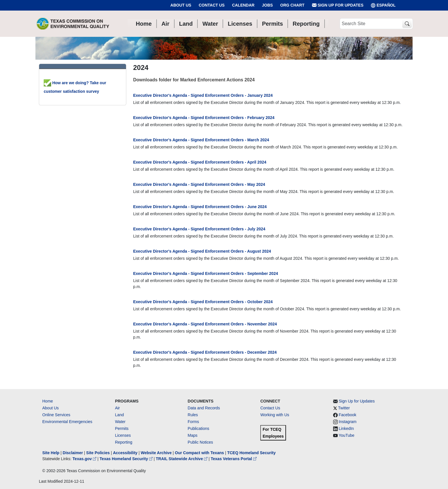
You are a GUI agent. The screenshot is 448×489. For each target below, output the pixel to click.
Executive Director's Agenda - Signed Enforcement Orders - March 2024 (201, 140)
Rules (193, 415)
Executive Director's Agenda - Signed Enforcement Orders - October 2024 (203, 302)
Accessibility (126, 453)
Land (119, 415)
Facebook (348, 415)
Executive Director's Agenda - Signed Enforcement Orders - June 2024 (200, 207)
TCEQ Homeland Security (251, 453)
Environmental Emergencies (67, 422)
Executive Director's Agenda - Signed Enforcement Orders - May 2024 (199, 184)
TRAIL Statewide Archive (182, 459)
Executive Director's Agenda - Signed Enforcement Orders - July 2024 (199, 229)
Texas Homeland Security (127, 459)
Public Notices (200, 442)
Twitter (344, 408)
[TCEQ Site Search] (407, 24)
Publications (199, 428)
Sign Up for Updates (338, 5)
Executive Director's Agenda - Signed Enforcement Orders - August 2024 (202, 251)
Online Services (56, 415)
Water (120, 422)
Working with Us (275, 415)
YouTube (346, 435)
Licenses (123, 435)
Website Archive (156, 453)
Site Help (51, 453)
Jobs (267, 5)
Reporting (124, 442)
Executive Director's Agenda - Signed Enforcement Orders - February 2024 (204, 118)
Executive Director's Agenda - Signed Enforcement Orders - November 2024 (205, 324)
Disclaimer (73, 453)
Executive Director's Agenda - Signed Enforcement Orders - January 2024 (203, 95)
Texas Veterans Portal (234, 459)
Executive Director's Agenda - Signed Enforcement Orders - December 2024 (205, 352)
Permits (122, 428)
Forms (193, 422)
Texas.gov (85, 459)
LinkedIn (346, 428)
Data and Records (204, 408)
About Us (181, 5)
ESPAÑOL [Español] (383, 5)
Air (117, 408)
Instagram (348, 422)
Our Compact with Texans (199, 453)
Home (48, 401)
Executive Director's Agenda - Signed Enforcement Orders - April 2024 (200, 162)
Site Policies (98, 453)
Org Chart (292, 5)
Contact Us (212, 5)
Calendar (243, 5)
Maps (193, 435)
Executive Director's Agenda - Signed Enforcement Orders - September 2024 (206, 273)
